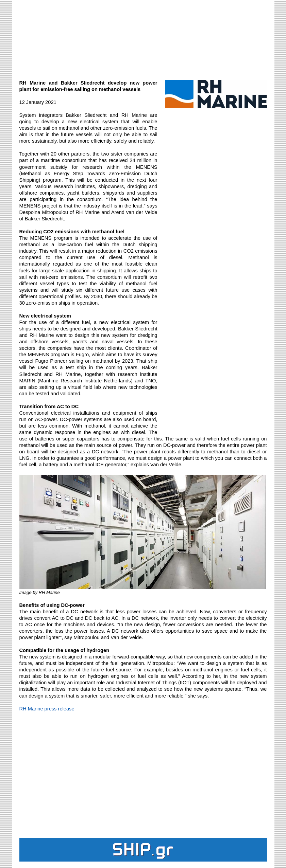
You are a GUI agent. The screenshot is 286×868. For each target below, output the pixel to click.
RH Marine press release (47, 709)
